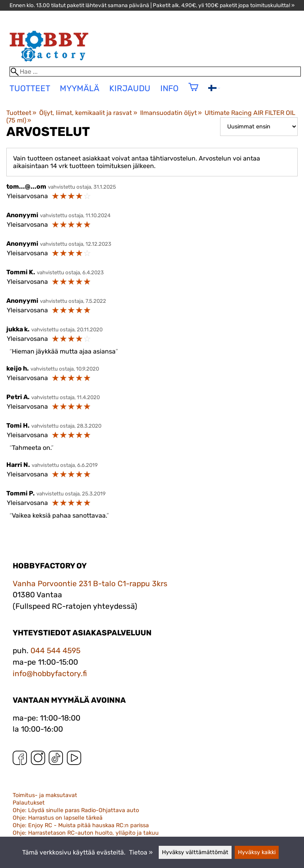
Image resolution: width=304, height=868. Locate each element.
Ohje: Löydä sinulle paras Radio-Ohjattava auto (76, 810)
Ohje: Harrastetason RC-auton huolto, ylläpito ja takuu (86, 833)
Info (169, 88)
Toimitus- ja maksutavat (45, 795)
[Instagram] (38, 760)
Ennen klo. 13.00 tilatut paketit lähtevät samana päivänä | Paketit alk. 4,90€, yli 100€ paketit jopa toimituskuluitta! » (152, 5)
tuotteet (30, 88)
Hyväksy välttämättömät (195, 852)
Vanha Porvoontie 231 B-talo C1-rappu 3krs (90, 584)
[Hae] (155, 72)
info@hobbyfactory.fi (50, 674)
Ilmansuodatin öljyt (171, 113)
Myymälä (80, 88)
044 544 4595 (55, 651)
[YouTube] (74, 760)
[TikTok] (56, 760)
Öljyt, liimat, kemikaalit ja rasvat (88, 113)
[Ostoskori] (193, 92)
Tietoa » (141, 852)
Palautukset (29, 803)
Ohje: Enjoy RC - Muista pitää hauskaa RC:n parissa (81, 825)
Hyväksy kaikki (257, 852)
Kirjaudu (130, 88)
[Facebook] (20, 760)
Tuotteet (21, 113)
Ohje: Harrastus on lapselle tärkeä (58, 818)
